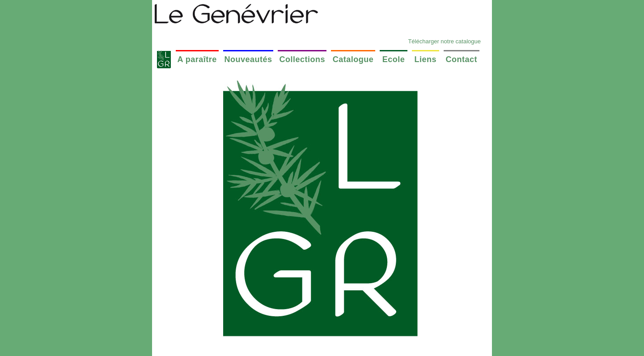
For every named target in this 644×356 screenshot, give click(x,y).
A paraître (197, 59)
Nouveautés (248, 59)
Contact (461, 59)
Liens (426, 59)
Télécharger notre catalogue (444, 41)
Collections (303, 59)
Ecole (394, 59)
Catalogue (353, 59)
